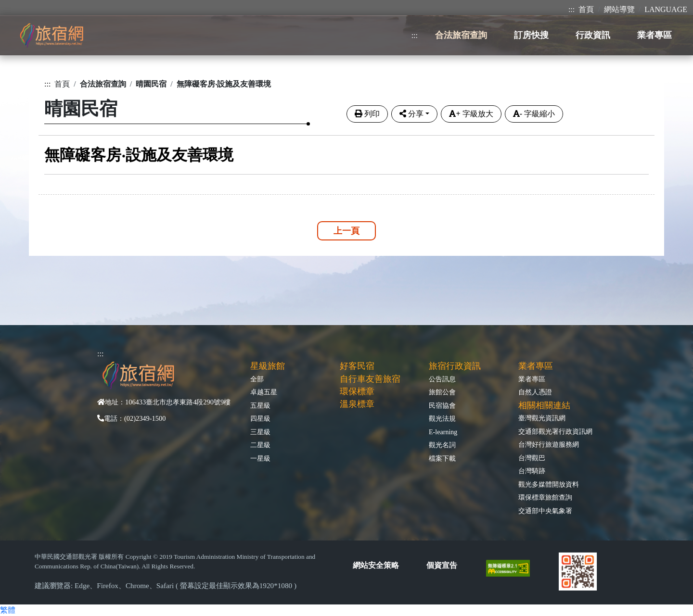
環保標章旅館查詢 (545, 497)
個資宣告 (442, 565)
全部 (257, 379)
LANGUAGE (666, 9)
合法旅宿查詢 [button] (461, 35)
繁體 (8, 610)
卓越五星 (264, 392)
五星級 (260, 405)
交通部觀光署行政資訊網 (555, 431)
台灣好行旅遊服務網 (549, 444)
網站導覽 (619, 9)
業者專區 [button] (654, 35)
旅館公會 (442, 392)
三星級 (260, 432)
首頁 (586, 9)
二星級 (260, 445)
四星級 (260, 418)
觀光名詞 (442, 445)
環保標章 (357, 391)
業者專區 (532, 379)
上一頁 (346, 231)
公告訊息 (442, 379)
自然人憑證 (535, 392)
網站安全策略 (376, 565)
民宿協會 (442, 405)
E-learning (443, 432)
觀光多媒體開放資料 (549, 484)
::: (571, 9)
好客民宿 (357, 366)
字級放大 (471, 114)
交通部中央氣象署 (545, 511)
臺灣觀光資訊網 (542, 418)
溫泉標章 (357, 404)
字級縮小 (534, 114)
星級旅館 (268, 366)
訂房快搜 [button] (531, 35)
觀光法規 (442, 418)
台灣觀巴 (532, 458)
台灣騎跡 (532, 471)
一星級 (260, 458)
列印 (367, 114)
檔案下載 (442, 458)
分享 (411, 114)
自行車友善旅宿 (370, 379)
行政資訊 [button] (593, 35)
